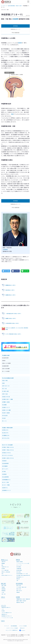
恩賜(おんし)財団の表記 (6, 572)
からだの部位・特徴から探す (21, 587)
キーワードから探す (8, 445)
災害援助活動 (19, 569)
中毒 (4, 471)
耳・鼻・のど (6, 386)
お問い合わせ (22, 628)
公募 (17, 580)
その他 (3, 592)
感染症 (4, 474)
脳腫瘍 (20, 43)
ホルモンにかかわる (8, 455)
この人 (3, 609)
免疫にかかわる (6, 453)
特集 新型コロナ (4, 614)
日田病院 (15, 19)
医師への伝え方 (19, 591)
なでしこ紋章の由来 (5, 570)
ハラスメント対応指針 (23, 626)
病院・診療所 (4, 586)
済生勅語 (3, 569)
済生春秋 (3, 611)
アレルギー (5, 469)
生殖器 (4, 405)
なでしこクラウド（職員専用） (12, 630)
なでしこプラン (19, 565)
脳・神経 (5, 380)
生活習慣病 (5, 477)
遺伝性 (4, 461)
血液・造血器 (6, 413)
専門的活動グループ (20, 577)
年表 (2, 574)
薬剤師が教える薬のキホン (6, 607)
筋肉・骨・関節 (6, 410)
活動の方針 (4, 562)
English (3, 621)
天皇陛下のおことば (5, 567)
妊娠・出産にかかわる (8, 458)
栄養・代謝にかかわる (8, 447)
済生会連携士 (19, 567)
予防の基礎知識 (15, 33)
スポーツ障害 (6, 485)
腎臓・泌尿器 (6, 402)
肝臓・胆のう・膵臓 (8, 399)
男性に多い (5, 430)
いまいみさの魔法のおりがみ (7, 613)
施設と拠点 (4, 583)
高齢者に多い (6, 435)
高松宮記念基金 (19, 570)
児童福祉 (3, 587)
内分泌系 (5, 415)
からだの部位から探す (8, 378)
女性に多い (5, 433)
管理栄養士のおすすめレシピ (7, 616)
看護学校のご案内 (20, 602)
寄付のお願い (19, 572)
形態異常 (5, 466)
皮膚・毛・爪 (6, 407)
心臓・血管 (5, 391)
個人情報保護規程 (14, 626)
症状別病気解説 (19, 583)
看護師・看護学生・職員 (21, 601)
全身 (4, 418)
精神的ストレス (6, 490)
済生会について (4, 560)
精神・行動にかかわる (8, 450)
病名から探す (19, 589)
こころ (4, 421)
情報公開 (18, 579)
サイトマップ (7, 626)
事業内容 (18, 560)
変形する (5, 488)
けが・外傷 (5, 482)
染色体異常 (5, 463)
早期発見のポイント (16, 29)
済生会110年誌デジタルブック (7, 575)
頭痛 (12, 114)
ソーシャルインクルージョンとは (23, 563)
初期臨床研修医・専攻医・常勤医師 (23, 599)
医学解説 (16, 26)
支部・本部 (4, 594)
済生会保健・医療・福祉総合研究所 (23, 575)
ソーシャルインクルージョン (7, 618)
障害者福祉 (4, 591)
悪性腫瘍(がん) (6, 480)
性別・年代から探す (8, 428)
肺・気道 (5, 394)
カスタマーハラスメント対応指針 (12, 628)
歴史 (2, 565)
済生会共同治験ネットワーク (22, 574)
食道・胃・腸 (6, 397)
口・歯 (4, 389)
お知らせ (3, 597)
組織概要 (3, 563)
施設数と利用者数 (20, 562)
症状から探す (6, 355)
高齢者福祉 (4, 589)
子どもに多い (6, 438)
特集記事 (18, 592)
